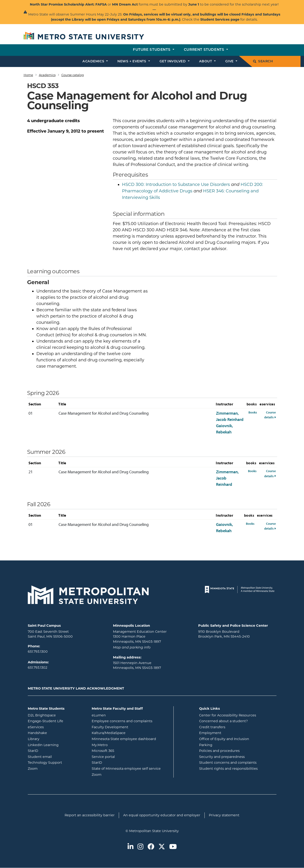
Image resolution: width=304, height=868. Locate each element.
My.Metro (118, 745)
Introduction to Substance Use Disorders (176, 184)
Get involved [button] (173, 62)
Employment (210, 733)
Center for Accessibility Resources (228, 715)
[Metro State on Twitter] (162, 847)
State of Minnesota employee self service (131, 768)
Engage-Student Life (56, 721)
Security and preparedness (222, 757)
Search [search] (263, 62)
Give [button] (230, 62)
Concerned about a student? (223, 721)
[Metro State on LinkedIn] (130, 847)
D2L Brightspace (56, 715)
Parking (206, 745)
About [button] (206, 62)
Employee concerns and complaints (122, 721)
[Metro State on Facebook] (151, 847)
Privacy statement (224, 815)
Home (28, 75)
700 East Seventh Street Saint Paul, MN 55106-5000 (50, 634)
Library (52, 739)
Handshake (56, 733)
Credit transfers (212, 727)
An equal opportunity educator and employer (162, 815)
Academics (47, 75)
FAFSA (101, 4)
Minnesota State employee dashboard (131, 739)
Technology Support (45, 763)
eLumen (117, 715)
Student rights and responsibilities (228, 769)
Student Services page (220, 19)
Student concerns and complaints (228, 763)
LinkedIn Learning (56, 745)
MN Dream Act (125, 4)
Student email (56, 757)
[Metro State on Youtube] (173, 847)
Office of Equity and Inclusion (224, 739)
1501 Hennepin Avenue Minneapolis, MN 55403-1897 (137, 665)
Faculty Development (110, 727)
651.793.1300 (38, 652)
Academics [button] (94, 62)
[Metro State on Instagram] (140, 847)
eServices (54, 727)
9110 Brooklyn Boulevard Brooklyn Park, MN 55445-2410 (224, 634)
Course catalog (73, 75)
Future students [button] (152, 50)
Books (253, 412)
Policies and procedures (219, 751)
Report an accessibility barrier (90, 815)
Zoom (51, 768)
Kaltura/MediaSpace (127, 733)
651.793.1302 (38, 668)
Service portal (122, 757)
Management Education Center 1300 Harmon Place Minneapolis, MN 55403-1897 (140, 637)
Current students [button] (205, 50)
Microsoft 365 (122, 750)
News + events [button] (132, 62)
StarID (52, 750)
